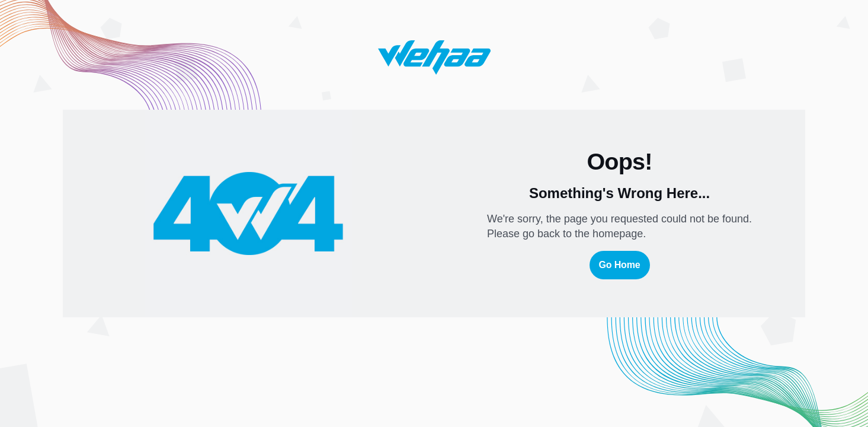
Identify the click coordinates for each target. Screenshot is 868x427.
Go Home (620, 265)
